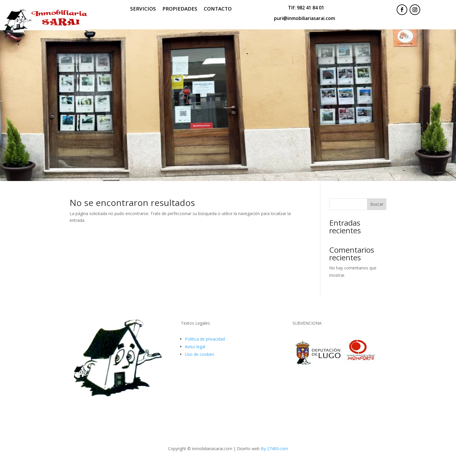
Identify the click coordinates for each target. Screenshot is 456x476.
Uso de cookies (200, 354)
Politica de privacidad (205, 339)
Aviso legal (195, 347)
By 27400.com (274, 449)
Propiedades (180, 9)
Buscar (377, 204)
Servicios (143, 9)
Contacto (218, 9)
